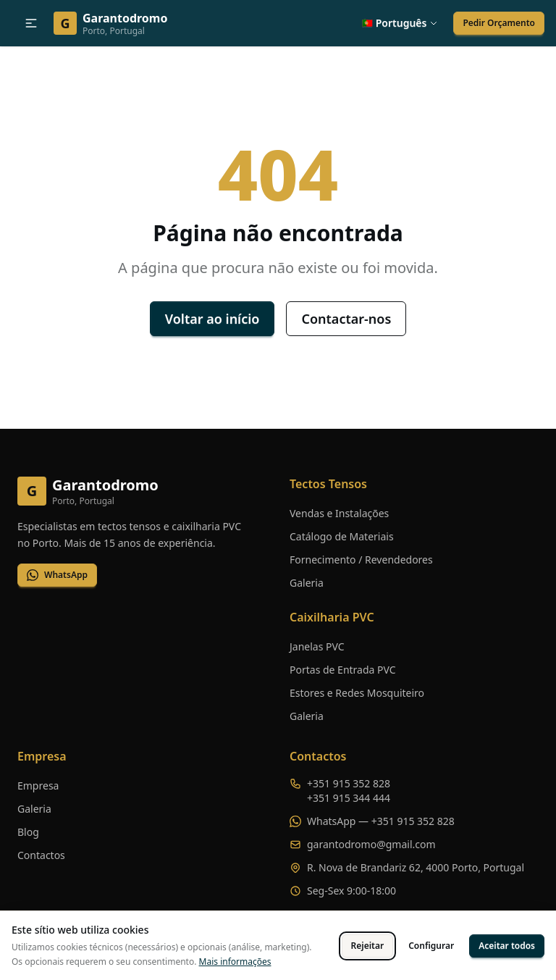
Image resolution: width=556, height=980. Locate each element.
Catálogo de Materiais (342, 536)
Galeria (307, 583)
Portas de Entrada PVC (343, 670)
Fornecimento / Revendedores (361, 560)
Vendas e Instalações (339, 513)
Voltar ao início (212, 319)
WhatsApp (57, 575)
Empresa (38, 786)
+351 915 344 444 (349, 798)
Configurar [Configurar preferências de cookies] (431, 946)
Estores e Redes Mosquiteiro (357, 693)
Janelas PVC (317, 646)
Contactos (41, 855)
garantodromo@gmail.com (371, 844)
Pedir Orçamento (499, 23)
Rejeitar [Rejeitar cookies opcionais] (368, 946)
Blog (28, 832)
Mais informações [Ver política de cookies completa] (235, 962)
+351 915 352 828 (349, 783)
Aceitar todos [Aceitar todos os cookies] (507, 946)
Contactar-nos (346, 319)
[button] (31, 23)
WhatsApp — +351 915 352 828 (381, 821)
